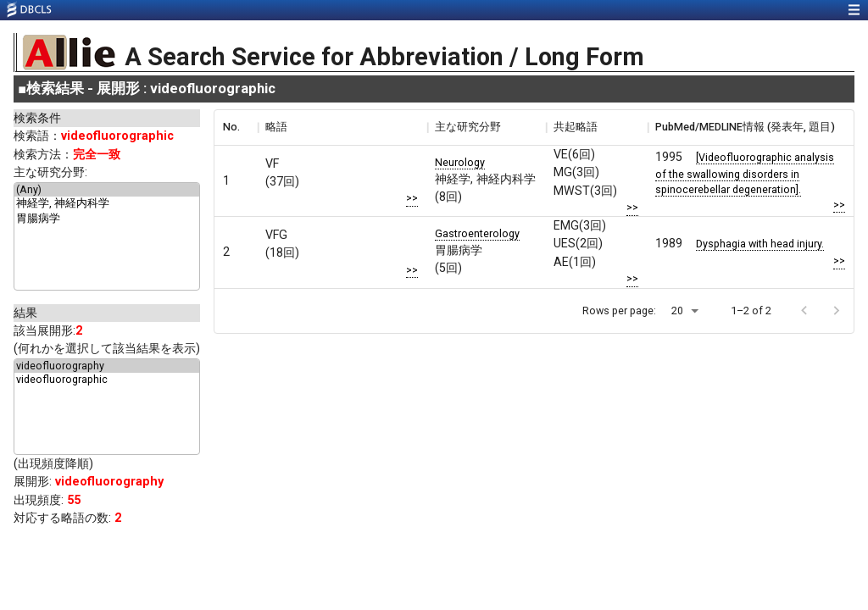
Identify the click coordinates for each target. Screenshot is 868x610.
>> (412, 198)
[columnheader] (236, 127)
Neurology (460, 162)
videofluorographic (107, 380)
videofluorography (107, 366)
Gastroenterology (477, 233)
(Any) (107, 190)
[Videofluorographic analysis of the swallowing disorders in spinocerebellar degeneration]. (745, 173)
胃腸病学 (107, 219)
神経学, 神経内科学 (107, 204)
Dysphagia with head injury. (760, 244)
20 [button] (677, 311)
